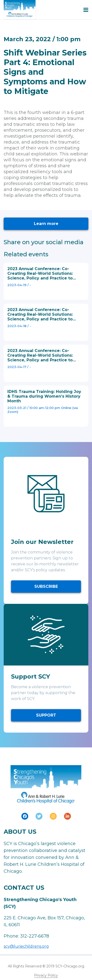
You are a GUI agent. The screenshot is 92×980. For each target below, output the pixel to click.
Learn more (46, 224)
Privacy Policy (46, 975)
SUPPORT (46, 715)
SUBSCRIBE (46, 586)
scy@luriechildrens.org (26, 946)
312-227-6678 (35, 936)
